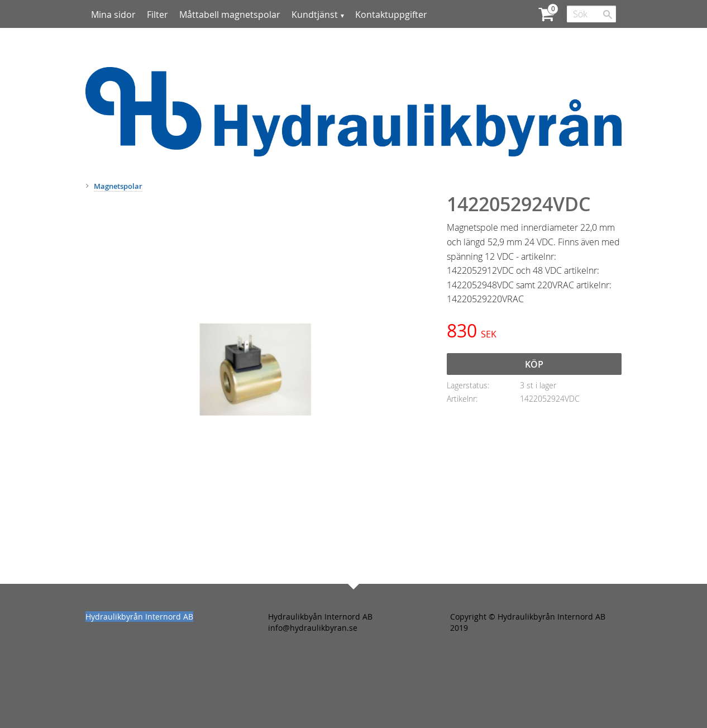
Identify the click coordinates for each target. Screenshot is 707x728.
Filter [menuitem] (157, 15)
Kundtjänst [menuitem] (315, 15)
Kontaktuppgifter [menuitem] (391, 15)
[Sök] (608, 15)
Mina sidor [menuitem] (113, 15)
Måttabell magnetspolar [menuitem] (230, 15)
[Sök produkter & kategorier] (591, 14)
